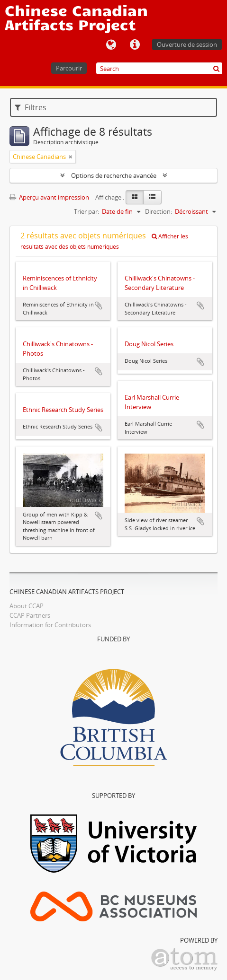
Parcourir (69, 68)
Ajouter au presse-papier (99, 306)
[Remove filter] (71, 157)
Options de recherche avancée (114, 175)
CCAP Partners (30, 615)
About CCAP (27, 606)
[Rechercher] (216, 68)
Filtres (31, 107)
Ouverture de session (187, 44)
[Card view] (135, 197)
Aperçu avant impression (49, 197)
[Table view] (152, 197)
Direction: (159, 211)
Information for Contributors (50, 625)
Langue (111, 45)
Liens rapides (135, 45)
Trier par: (86, 211)
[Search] (159, 68)
